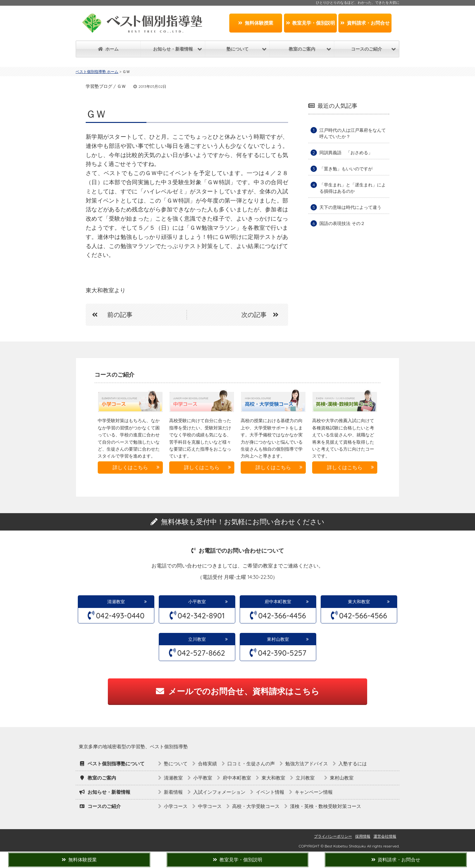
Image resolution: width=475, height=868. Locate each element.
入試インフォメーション (219, 792)
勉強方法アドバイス (307, 764)
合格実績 (207, 764)
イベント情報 (270, 792)
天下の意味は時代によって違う (350, 207)
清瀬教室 (116, 602)
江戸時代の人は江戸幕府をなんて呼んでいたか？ (353, 133)
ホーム (108, 49)
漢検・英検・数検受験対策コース (326, 806)
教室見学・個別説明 (311, 23)
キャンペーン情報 (314, 792)
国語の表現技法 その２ (342, 223)
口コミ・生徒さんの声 (251, 764)
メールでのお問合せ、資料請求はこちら (238, 691)
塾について (176, 764)
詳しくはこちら (130, 467)
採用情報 (363, 836)
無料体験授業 (256, 23)
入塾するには (353, 764)
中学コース (210, 806)
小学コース (176, 806)
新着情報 (173, 792)
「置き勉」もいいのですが (346, 169)
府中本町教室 (278, 602)
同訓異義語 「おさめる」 (346, 153)
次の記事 (263, 315)
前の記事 (109, 315)
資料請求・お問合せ (365, 23)
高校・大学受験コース (256, 806)
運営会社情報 (385, 836)
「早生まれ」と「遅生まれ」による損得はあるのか (353, 188)
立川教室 (199, 639)
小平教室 (197, 602)
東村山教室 (278, 639)
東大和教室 (359, 602)
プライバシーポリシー (333, 836)
